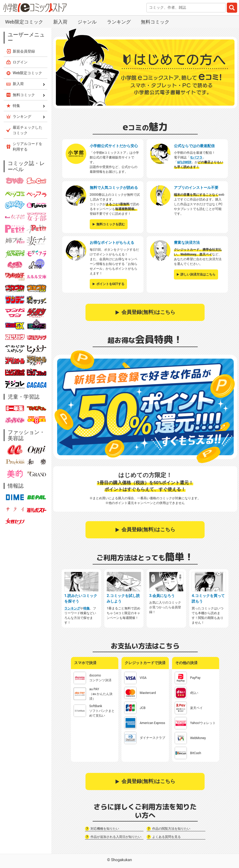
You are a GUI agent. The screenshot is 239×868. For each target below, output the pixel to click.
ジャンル (87, 22)
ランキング (119, 22)
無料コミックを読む (111, 224)
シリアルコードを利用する (28, 146)
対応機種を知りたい (105, 829)
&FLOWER (184, 162)
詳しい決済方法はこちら (198, 274)
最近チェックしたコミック (28, 130)
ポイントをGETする (110, 284)
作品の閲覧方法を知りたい (171, 829)
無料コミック (155, 22)
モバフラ (196, 157)
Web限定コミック (24, 22)
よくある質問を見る (166, 837)
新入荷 (60, 22)
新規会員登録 (24, 51)
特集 (87, 608)
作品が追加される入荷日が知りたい (116, 837)
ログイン (20, 62)
